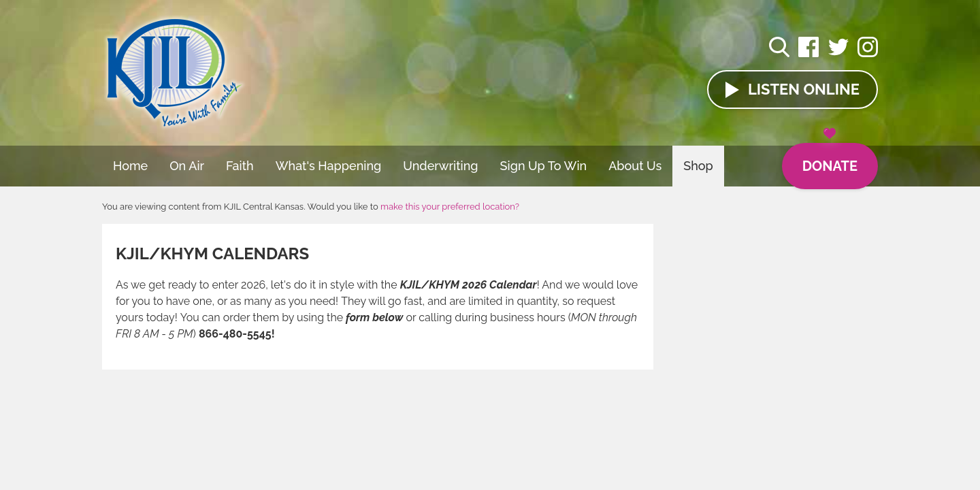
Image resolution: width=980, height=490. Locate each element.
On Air (187, 166)
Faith (240, 166)
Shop (698, 166)
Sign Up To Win (544, 166)
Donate (830, 159)
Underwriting (440, 166)
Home (130, 166)
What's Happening (329, 166)
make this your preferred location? (450, 207)
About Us (635, 166)
